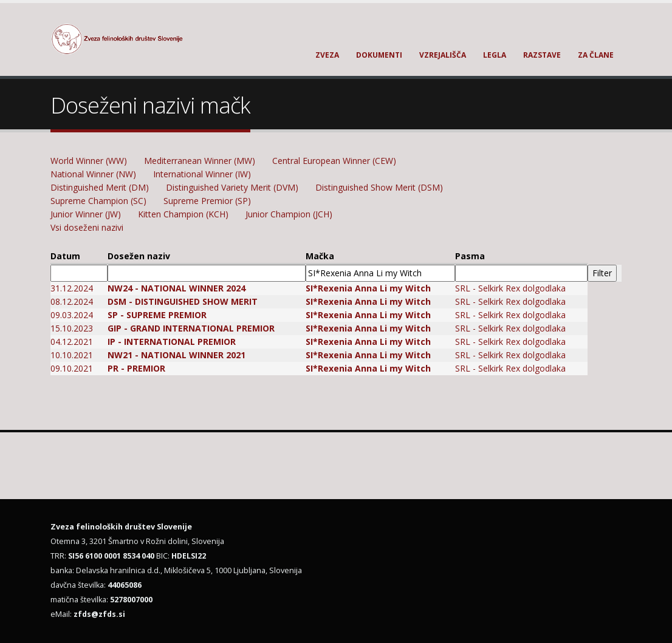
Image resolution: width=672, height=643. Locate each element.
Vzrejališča (443, 55)
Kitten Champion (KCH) (183, 214)
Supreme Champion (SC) (98, 201)
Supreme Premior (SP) (207, 201)
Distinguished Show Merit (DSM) (379, 187)
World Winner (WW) (89, 161)
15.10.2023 (72, 328)
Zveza (327, 55)
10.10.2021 (72, 355)
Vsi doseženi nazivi (87, 227)
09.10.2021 (72, 368)
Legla (495, 55)
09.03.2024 (72, 315)
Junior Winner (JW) (86, 214)
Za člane (596, 55)
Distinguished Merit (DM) (100, 187)
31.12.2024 (72, 288)
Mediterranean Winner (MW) (200, 161)
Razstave (542, 55)
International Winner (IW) (202, 174)
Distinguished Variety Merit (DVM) (232, 187)
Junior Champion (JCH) (289, 214)
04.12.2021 (72, 342)
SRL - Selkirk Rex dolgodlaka (510, 288)
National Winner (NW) (93, 174)
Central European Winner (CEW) (334, 161)
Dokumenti (379, 55)
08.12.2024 (72, 301)
